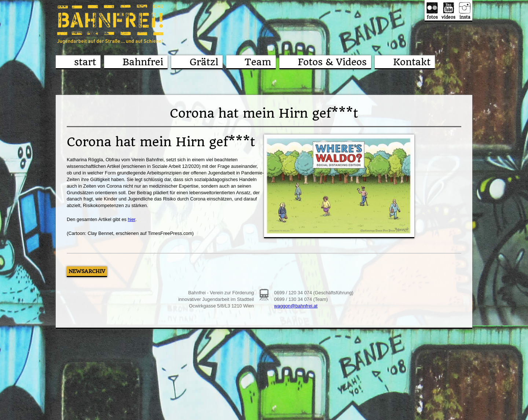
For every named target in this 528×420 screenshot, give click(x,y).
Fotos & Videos (332, 62)
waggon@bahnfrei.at (296, 306)
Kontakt (412, 62)
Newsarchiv (87, 271)
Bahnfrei (143, 62)
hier (131, 219)
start (85, 62)
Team (258, 62)
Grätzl (204, 62)
